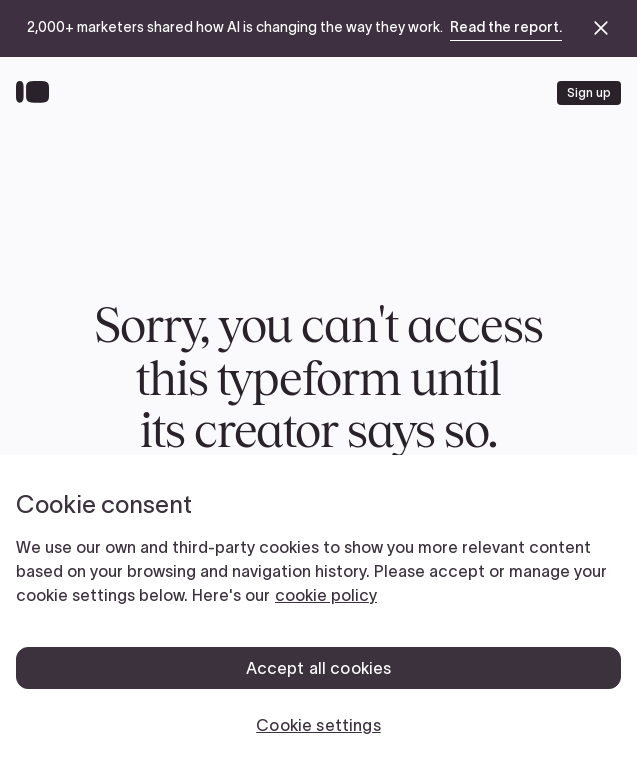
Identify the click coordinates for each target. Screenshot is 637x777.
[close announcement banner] (601, 28)
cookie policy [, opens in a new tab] (326, 595)
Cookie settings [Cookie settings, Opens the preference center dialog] (318, 725)
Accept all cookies (319, 668)
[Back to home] (37, 93)
